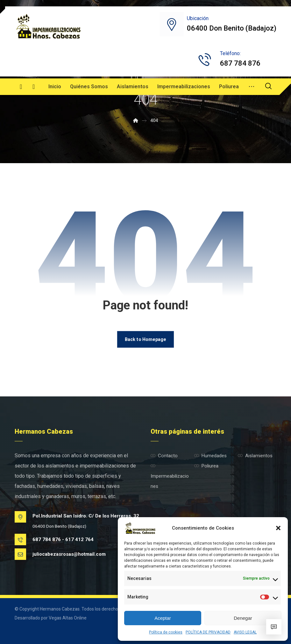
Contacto (164, 456)
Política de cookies (166, 632)
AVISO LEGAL (245, 632)
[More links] (252, 87)
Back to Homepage (145, 339)
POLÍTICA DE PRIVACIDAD (208, 632)
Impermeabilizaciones (170, 476)
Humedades (210, 456)
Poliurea (206, 466)
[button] (278, 528)
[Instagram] (34, 87)
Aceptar (163, 618)
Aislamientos (255, 456)
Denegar (243, 618)
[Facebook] (21, 87)
